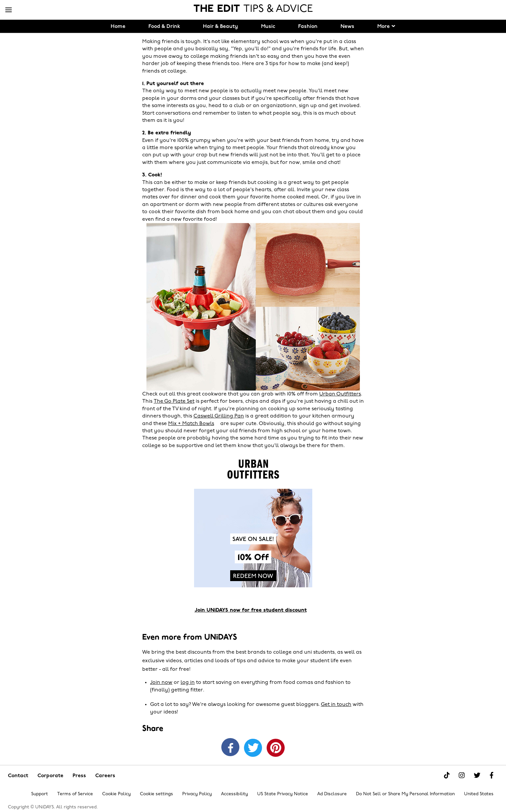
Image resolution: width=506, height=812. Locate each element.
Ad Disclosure (332, 794)
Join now (161, 683)
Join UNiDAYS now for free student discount (251, 610)
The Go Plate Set (174, 401)
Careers (105, 776)
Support (40, 794)
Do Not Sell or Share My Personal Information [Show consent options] (405, 794)
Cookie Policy (116, 794)
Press (79, 776)
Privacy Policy (197, 794)
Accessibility (234, 794)
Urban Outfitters (340, 394)
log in (188, 683)
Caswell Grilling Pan (219, 416)
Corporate (50, 776)
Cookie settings (156, 794)
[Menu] (9, 10)
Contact (18, 776)
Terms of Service (75, 794)
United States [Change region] (479, 794)
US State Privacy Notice (283, 794)
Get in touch (336, 705)
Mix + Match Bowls (191, 424)
